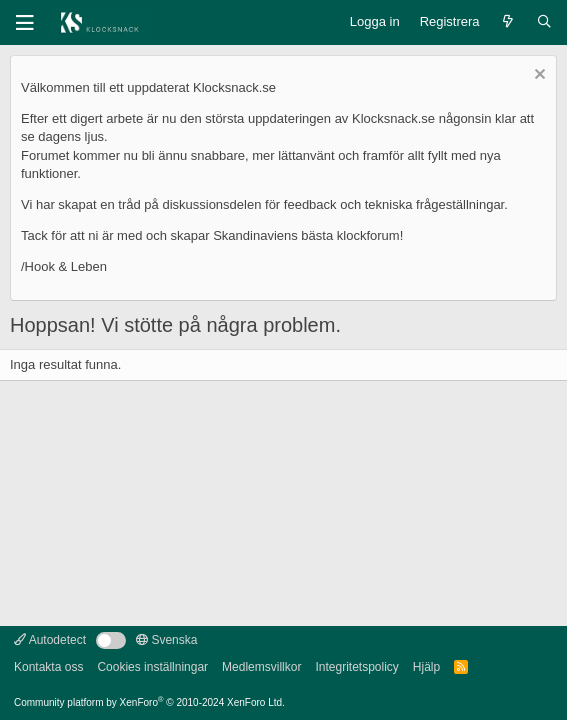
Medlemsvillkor (261, 667)
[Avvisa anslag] (537, 76)
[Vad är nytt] (508, 22)
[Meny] (25, 23)
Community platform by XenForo (149, 702)
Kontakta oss (48, 667)
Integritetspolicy (356, 667)
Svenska (166, 640)
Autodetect (50, 640)
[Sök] (544, 22)
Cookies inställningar (152, 667)
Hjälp (426, 667)
